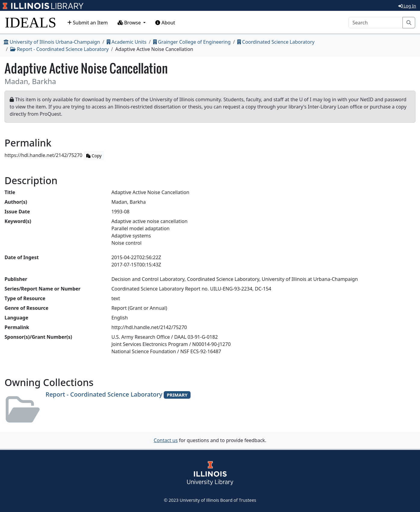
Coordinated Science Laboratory (276, 42)
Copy (94, 156)
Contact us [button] (166, 440)
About (165, 23)
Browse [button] (130, 23)
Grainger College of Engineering (192, 42)
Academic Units (127, 42)
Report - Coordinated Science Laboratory (60, 49)
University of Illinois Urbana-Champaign (52, 42)
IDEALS (31, 22)
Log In (407, 6)
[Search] (376, 23)
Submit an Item (88, 23)
